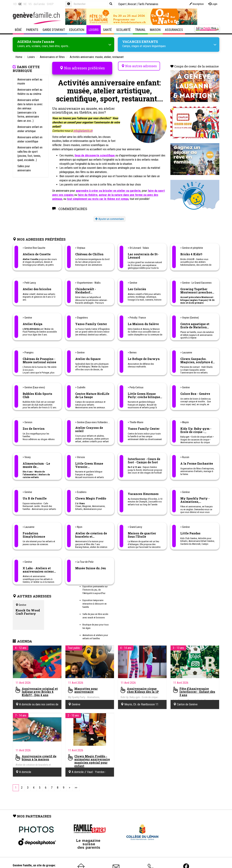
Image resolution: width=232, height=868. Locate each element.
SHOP (50, 4)
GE (20, 4)
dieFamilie (39, 4)
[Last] (76, 787)
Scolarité (123, 30)
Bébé (18, 30)
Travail (140, 30)
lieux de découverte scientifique (95, 155)
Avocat (132, 4)
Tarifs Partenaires (148, 4)
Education (77, 30)
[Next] (70, 787)
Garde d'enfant (54, 30)
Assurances (174, 30)
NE (25, 4)
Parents (32, 30)
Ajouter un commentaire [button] (109, 218)
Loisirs (94, 30)
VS (30, 4)
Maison (155, 30)
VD (15, 4)
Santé (107, 30)
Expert (122, 4)
